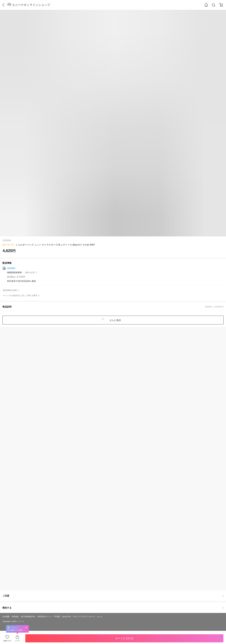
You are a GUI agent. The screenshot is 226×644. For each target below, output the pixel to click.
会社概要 (6, 617)
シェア (17, 641)
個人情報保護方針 (28, 617)
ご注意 (113, 596)
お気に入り (7, 641)
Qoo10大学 (66, 617)
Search (214, 5)
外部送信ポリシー (44, 617)
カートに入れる (124, 638)
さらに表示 (115, 320)
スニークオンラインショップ (31, 5)
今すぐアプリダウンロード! (84, 617)
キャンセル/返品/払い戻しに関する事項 (20, 295)
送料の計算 (30, 273)
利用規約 (15, 617)
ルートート (8, 245)
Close (26, 627)
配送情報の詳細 (10, 290)
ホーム (100, 617)
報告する (113, 608)
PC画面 (57, 617)
